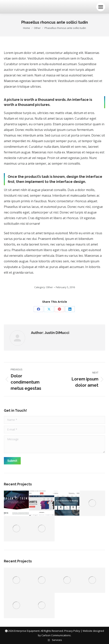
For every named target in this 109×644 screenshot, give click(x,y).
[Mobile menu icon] (101, 7)
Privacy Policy (72, 631)
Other (49, 287)
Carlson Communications (56, 635)
